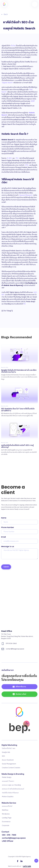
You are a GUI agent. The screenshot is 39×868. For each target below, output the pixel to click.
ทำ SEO (9, 158)
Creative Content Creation (11, 768)
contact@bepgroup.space (14, 838)
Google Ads (6, 752)
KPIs (27, 165)
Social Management (9, 764)
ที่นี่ (25, 304)
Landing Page (7, 818)
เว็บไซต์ (13, 46)
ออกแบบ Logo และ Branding (11, 785)
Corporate (6, 826)
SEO (3, 756)
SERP (33, 101)
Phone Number (8, 527)
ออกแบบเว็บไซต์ (7, 806)
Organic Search (7, 83)
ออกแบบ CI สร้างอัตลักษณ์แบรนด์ (13, 789)
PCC (17, 158)
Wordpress (6, 814)
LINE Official (8, 841)
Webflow (5, 810)
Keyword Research (26, 195)
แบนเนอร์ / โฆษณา (8, 781)
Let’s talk (27, 866)
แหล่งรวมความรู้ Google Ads (11, 844)
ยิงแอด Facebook (8, 760)
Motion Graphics (8, 797)
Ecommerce (6, 822)
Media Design (7, 777)
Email (3, 537)
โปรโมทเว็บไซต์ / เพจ (9, 748)
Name (4, 518)
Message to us (8, 546)
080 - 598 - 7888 (9, 835)
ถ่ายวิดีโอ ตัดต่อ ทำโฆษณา (10, 793)
